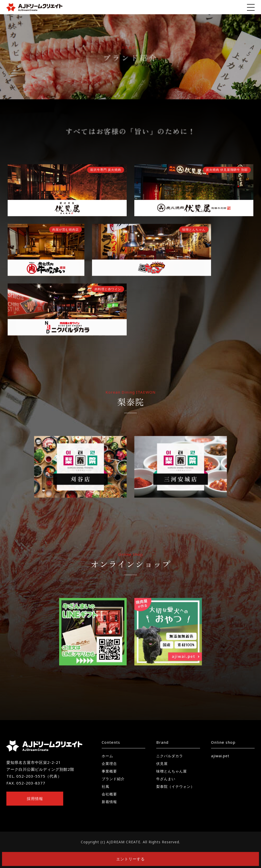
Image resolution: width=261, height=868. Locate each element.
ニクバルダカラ (170, 756)
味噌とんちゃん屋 (172, 771)
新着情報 (109, 802)
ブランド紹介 (113, 779)
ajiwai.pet (220, 756)
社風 (106, 786)
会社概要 (109, 794)
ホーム (107, 756)
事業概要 (109, 771)
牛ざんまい (166, 779)
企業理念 (109, 763)
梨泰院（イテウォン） (175, 786)
